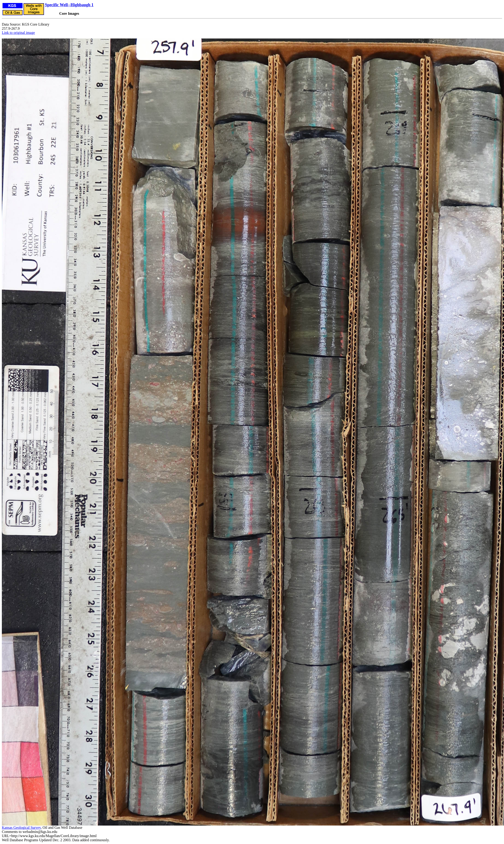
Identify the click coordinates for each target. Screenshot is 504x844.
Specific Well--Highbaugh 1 (69, 5)
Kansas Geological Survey (21, 828)
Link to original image (18, 33)
